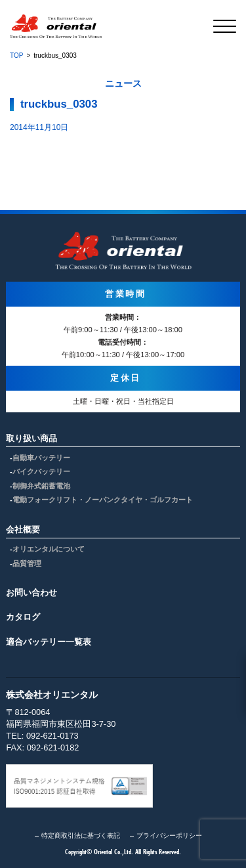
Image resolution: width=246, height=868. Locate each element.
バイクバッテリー (41, 471)
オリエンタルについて (49, 549)
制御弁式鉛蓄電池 (41, 486)
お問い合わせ (31, 593)
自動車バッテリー (41, 458)
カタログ (23, 617)
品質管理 (27, 563)
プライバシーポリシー (169, 835)
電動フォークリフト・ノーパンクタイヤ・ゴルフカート (103, 500)
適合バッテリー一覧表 (49, 642)
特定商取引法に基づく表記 (81, 835)
